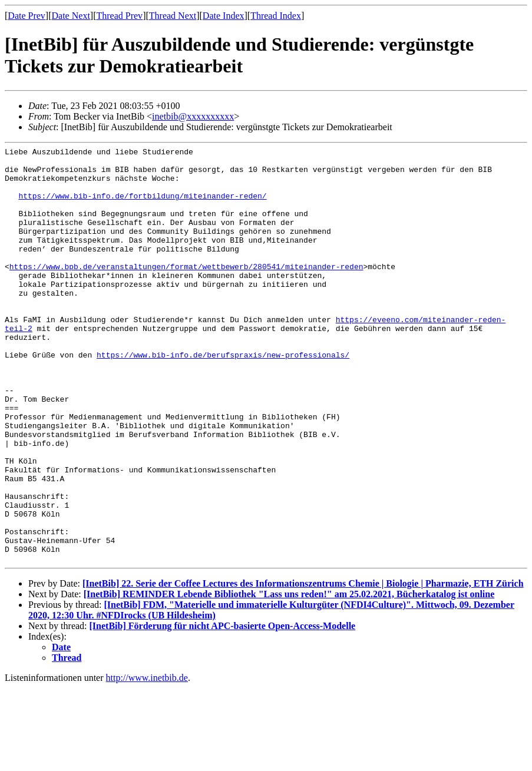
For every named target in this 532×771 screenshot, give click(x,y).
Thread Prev (119, 16)
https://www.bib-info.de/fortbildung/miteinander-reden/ (142, 206)
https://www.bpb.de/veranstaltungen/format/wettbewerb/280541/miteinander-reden (186, 291)
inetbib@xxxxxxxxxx (193, 116)
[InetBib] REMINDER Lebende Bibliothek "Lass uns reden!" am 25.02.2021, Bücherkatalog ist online (289, 677)
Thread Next (173, 16)
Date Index (224, 16)
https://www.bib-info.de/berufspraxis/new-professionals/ (223, 397)
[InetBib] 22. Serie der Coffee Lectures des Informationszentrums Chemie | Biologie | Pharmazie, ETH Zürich (303, 666)
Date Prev (27, 16)
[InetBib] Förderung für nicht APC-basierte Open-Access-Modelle (223, 709)
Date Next (71, 16)
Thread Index (276, 16)
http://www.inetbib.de (147, 761)
